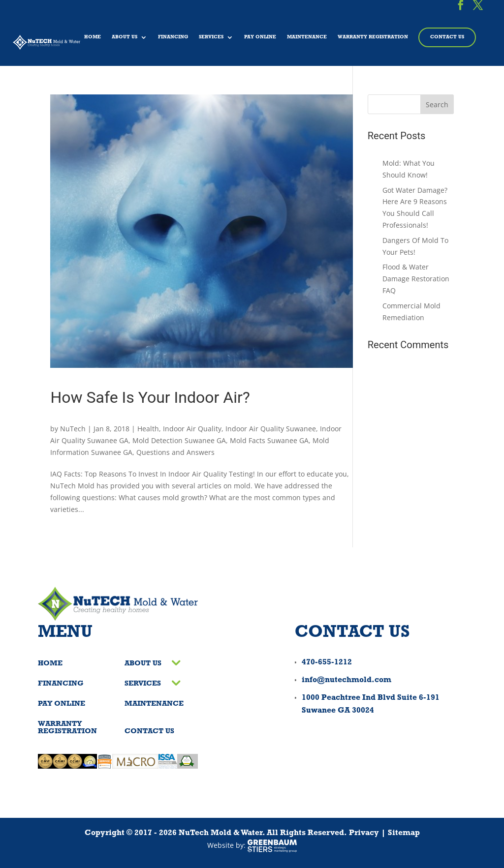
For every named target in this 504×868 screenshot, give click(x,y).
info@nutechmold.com (346, 680)
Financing (173, 37)
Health (148, 429)
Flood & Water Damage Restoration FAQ (416, 279)
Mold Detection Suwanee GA (179, 440)
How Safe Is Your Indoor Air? (150, 397)
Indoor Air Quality (192, 429)
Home (93, 37)
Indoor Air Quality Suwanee (271, 429)
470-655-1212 (327, 662)
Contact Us (447, 37)
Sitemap (404, 833)
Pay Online (260, 37)
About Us (125, 37)
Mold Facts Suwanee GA (269, 440)
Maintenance (307, 37)
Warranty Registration (373, 37)
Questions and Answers (175, 452)
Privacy (364, 833)
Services (211, 37)
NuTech (73, 429)
